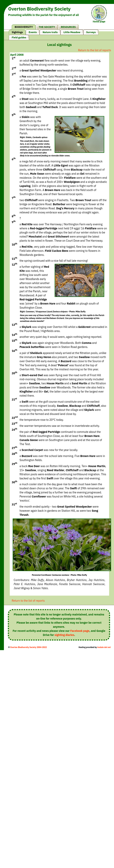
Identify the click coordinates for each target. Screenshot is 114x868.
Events (33, 32)
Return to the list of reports (95, 50)
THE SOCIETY (47, 27)
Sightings (17, 32)
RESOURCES (68, 27)
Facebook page (80, 631)
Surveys (91, 32)
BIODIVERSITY (24, 27)
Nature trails (50, 32)
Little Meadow (72, 32)
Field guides (19, 37)
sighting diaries (64, 635)
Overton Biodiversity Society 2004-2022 (28, 647)
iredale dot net (104, 647)
